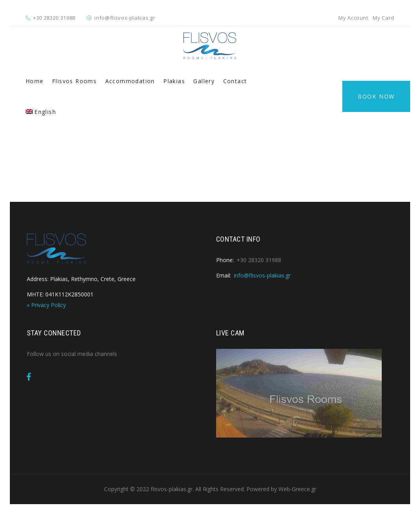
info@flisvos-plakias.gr (125, 18)
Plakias (174, 81)
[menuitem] (41, 112)
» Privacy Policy (46, 305)
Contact (235, 81)
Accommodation (130, 81)
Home (35, 81)
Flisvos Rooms (74, 81)
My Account (353, 18)
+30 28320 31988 (54, 18)
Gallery (204, 81)
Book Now (376, 96)
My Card (384, 18)
